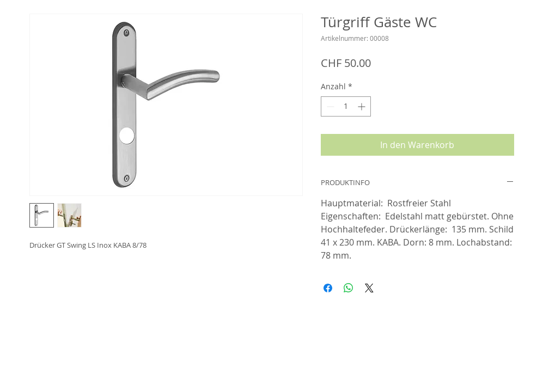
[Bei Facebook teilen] (328, 288)
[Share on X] (369, 288)
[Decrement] (329, 106)
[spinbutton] (346, 106)
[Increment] (362, 106)
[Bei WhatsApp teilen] (349, 288)
